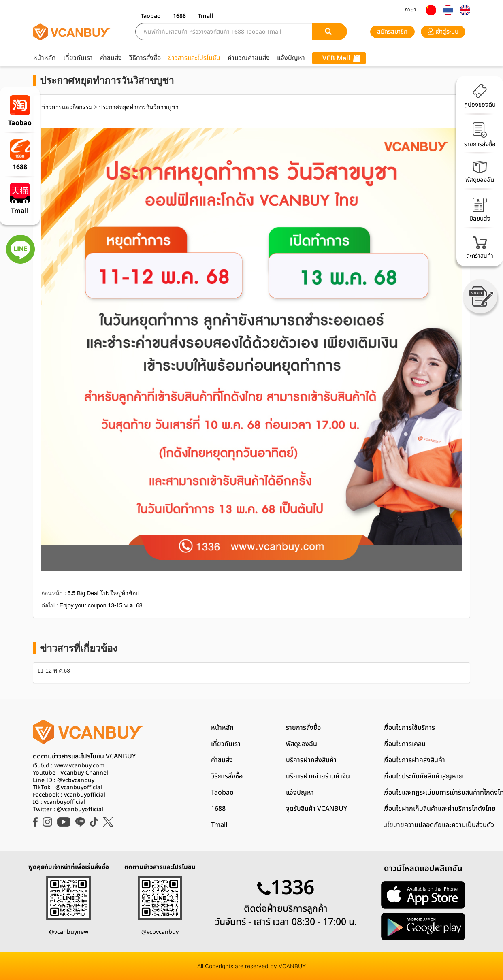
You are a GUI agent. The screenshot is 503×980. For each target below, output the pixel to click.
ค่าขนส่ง (111, 58)
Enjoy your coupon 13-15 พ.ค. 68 (101, 605)
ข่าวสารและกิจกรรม (67, 107)
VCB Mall (341, 58)
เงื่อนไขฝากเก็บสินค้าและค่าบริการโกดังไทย (439, 809)
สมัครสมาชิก (392, 32)
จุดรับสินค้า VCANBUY (317, 809)
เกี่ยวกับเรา (78, 58)
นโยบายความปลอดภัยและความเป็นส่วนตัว (439, 825)
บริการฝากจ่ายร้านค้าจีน (318, 776)
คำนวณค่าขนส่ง (249, 58)
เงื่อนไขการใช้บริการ (409, 728)
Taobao (222, 793)
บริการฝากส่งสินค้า (311, 760)
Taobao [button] (151, 16)
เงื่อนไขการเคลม (404, 744)
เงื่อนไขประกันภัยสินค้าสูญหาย (423, 776)
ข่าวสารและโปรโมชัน (194, 58)
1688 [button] (179, 16)
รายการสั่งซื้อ (303, 728)
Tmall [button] (206, 16)
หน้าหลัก (45, 58)
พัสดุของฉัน (302, 744)
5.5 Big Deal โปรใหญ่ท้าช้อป (103, 593)
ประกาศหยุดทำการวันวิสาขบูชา (139, 107)
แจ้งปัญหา (291, 58)
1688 (218, 809)
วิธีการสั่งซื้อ (145, 58)
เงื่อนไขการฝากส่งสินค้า (414, 760)
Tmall (219, 825)
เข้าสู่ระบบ (443, 32)
